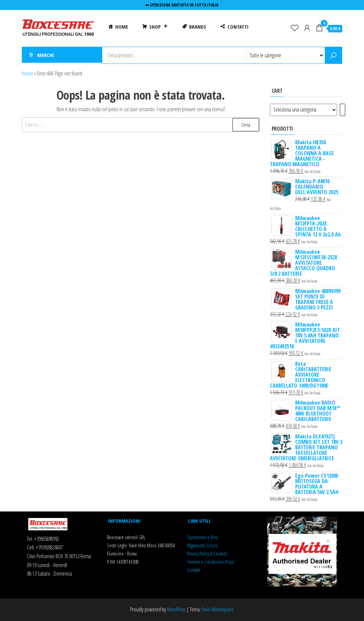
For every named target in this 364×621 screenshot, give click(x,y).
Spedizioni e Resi (202, 537)
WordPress (176, 609)
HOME (122, 27)
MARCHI (45, 55)
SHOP (159, 27)
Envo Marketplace (218, 609)
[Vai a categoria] (343, 110)
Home (27, 73)
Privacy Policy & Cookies (207, 553)
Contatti (194, 570)
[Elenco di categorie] (304, 110)
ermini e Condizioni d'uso (211, 562)
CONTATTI (238, 27)
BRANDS (198, 27)
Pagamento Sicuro (202, 545)
